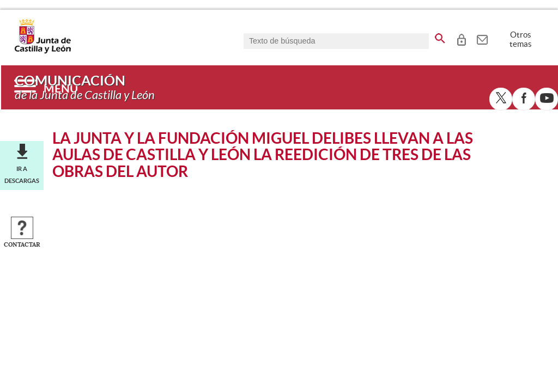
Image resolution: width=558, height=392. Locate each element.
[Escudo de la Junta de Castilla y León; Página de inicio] (43, 51)
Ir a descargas (22, 175)
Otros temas (521, 39)
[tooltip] (461, 38)
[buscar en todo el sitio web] (440, 36)
